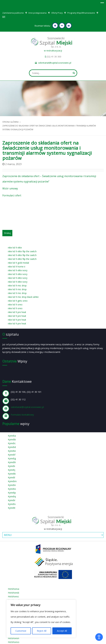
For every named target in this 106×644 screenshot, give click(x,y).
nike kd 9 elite (15, 248)
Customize (21, 631)
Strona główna (11, 122)
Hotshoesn (14, 638)
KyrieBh (12, 462)
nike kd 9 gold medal (18, 263)
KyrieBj (12, 470)
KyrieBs (12, 504)
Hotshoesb (14, 593)
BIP (4, 17)
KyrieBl (11, 477)
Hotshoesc (13, 596)
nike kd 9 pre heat (17, 312)
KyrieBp (12, 493)
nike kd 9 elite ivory (18, 270)
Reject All (42, 631)
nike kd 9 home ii (17, 267)
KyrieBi (11, 466)
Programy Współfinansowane (81, 13)
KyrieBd (12, 447)
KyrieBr (12, 500)
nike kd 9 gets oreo (18, 301)
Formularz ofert (12, 195)
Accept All (62, 631)
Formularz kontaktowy (22, 415)
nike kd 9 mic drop (17, 286)
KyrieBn (12, 485)
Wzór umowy (10, 188)
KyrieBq (12, 496)
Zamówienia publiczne (13, 13)
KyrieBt (12, 508)
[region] (41, 619)
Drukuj (7, 233)
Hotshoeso (14, 642)
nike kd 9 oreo (15, 305)
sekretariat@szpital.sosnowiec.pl (55, 63)
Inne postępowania (37, 13)
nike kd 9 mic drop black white (23, 297)
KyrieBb (12, 439)
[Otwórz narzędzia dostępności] (99, 637)
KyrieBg (12, 458)
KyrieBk (12, 474)
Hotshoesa (14, 589)
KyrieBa (12, 436)
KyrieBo (12, 489)
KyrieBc (12, 443)
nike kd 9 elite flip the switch (22, 251)
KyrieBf (12, 455)
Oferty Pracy (57, 13)
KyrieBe (12, 451)
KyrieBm (12, 481)
